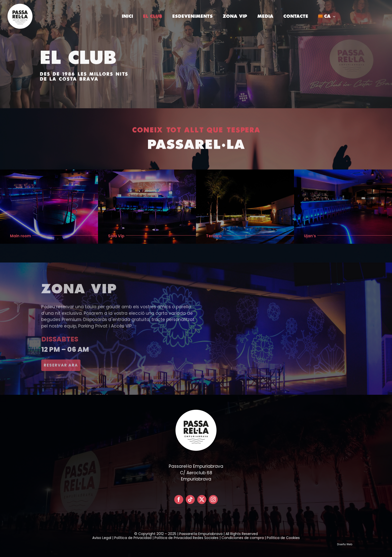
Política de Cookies (283, 538)
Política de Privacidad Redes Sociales (186, 538)
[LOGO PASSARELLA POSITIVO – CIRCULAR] (20, 6)
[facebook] (179, 499)
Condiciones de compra (243, 538)
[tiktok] (190, 499)
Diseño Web (345, 544)
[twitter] (202, 499)
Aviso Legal (102, 538)
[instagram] (213, 499)
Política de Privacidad (133, 538)
